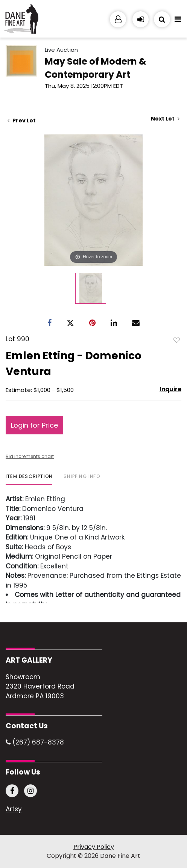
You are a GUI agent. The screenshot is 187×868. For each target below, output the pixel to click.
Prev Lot (22, 121)
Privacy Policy (94, 847)
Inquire (170, 389)
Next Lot (165, 119)
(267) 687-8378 (35, 743)
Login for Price (34, 425)
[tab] (29, 479)
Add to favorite (177, 340)
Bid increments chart (30, 456)
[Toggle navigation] (178, 21)
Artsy (14, 809)
